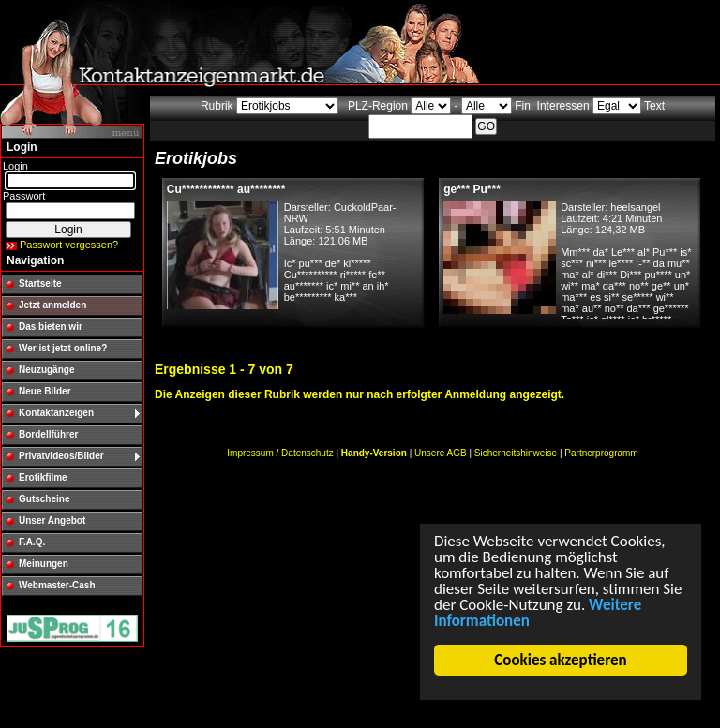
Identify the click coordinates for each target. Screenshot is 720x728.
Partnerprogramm (601, 453)
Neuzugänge (46, 370)
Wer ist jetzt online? (63, 348)
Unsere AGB (441, 453)
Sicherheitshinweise (516, 453)
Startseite (40, 283)
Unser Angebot (52, 520)
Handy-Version (374, 453)
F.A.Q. (32, 542)
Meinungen (44, 564)
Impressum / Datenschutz (280, 453)
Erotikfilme (43, 477)
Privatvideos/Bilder (61, 456)
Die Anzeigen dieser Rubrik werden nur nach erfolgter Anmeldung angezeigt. (360, 394)
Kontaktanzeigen (56, 413)
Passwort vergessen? (69, 245)
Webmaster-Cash (57, 585)
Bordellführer (48, 434)
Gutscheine (44, 499)
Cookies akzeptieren (561, 660)
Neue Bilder (45, 391)
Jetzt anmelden (52, 305)
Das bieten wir (51, 327)
